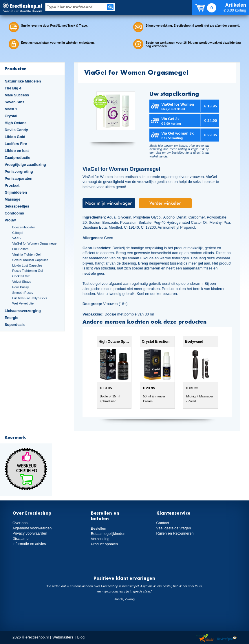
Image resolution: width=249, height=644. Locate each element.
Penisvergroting (19, 171)
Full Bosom (20, 249)
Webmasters (63, 637)
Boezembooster (24, 227)
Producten (16, 68)
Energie (11, 318)
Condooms (14, 213)
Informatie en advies (29, 544)
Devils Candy (16, 130)
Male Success (17, 95)
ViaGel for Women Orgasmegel (35, 243)
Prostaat (12, 185)
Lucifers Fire (16, 144)
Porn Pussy (20, 287)
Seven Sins (14, 102)
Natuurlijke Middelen (23, 81)
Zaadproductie (17, 158)
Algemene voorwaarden (32, 528)
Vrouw (10, 220)
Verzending (100, 539)
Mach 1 (11, 109)
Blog (81, 637)
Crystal (11, 116)
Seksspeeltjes (17, 206)
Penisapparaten (19, 178)
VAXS (16, 238)
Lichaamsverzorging (23, 311)
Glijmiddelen (16, 192)
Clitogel (18, 233)
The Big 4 (13, 88)
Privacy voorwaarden (30, 533)
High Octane (16, 123)
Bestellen (99, 528)
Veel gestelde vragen (174, 528)
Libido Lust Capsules (27, 265)
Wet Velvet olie (23, 303)
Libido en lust (17, 151)
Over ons (20, 523)
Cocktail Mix (21, 276)
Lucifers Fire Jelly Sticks (30, 298)
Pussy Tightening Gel (28, 271)
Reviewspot (227, 638)
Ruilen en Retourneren (175, 533)
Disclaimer (21, 538)
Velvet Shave (22, 282)
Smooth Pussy (23, 293)
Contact (163, 523)
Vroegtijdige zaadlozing (25, 165)
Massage (12, 199)
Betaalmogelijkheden (108, 534)
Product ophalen (104, 544)
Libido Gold (15, 137)
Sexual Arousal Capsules (30, 260)
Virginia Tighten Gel (26, 254)
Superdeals (15, 325)
